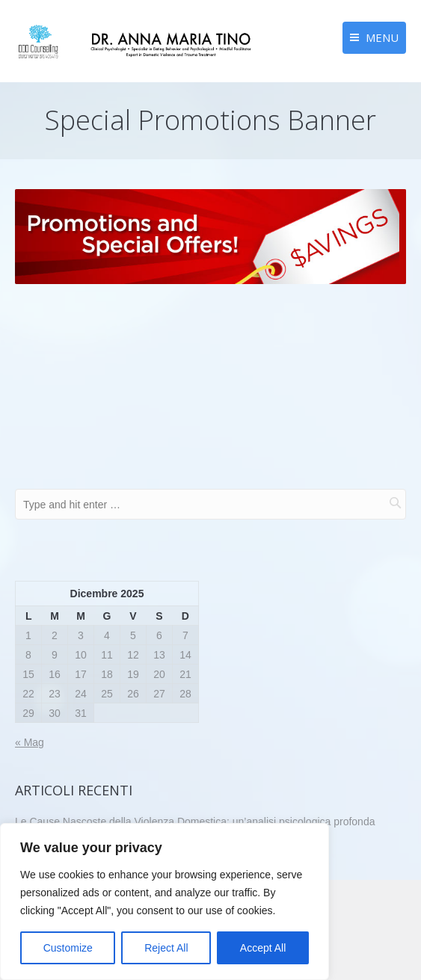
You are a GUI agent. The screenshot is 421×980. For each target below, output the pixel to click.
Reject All (166, 948)
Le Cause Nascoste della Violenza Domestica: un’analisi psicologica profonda (195, 822)
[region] (165, 902)
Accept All (263, 948)
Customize (68, 948)
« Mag (30, 742)
